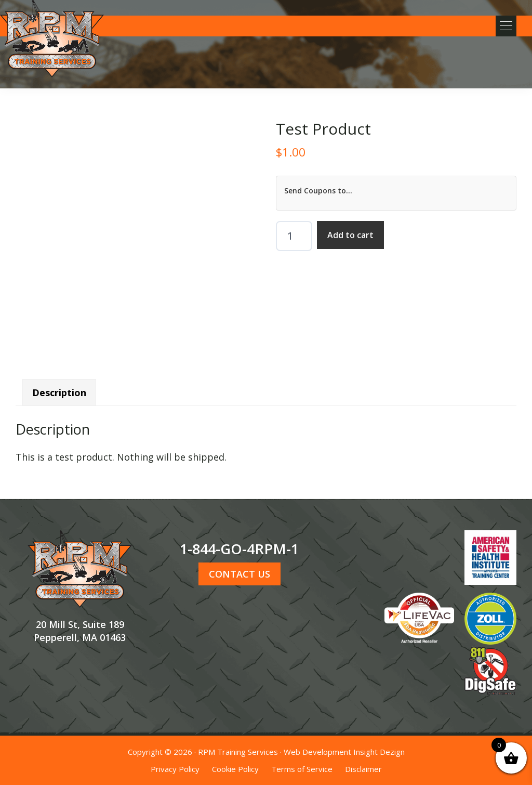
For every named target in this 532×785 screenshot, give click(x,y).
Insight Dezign (379, 752)
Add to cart (350, 235)
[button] (506, 26)
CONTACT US (240, 574)
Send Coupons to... (318, 191)
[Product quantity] (294, 236)
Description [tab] (59, 392)
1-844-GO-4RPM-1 (239, 549)
